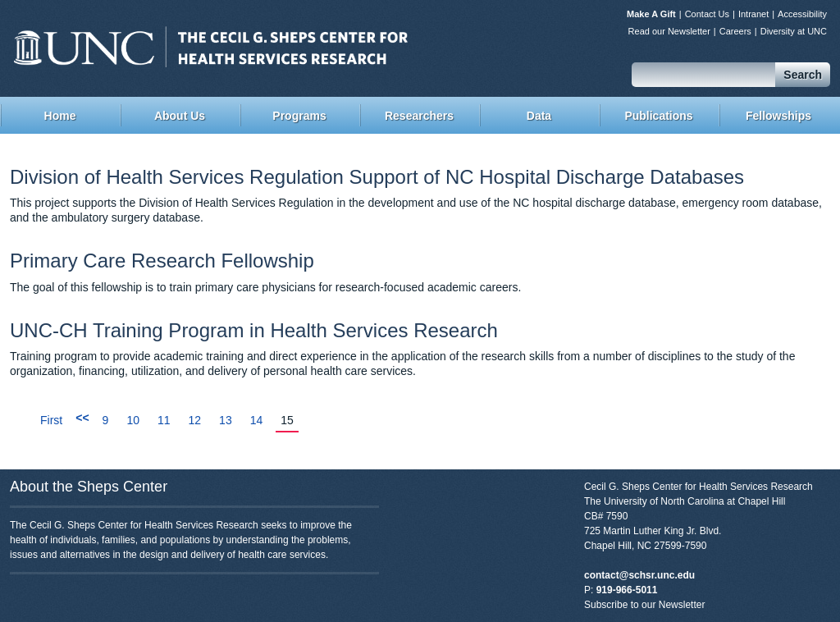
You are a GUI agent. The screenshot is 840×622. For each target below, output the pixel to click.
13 (226, 420)
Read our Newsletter (669, 31)
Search (803, 75)
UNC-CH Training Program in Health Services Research (254, 330)
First (51, 420)
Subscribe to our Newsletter (644, 605)
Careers (735, 31)
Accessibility (802, 14)
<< (82, 418)
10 (133, 420)
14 (257, 420)
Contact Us (707, 14)
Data (539, 116)
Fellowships (778, 116)
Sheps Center (211, 47)
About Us (180, 116)
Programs (299, 116)
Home (60, 116)
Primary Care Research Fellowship (162, 261)
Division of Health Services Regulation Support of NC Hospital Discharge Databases (377, 177)
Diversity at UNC (794, 31)
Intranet (753, 14)
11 (164, 420)
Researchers (419, 116)
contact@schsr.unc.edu (639, 575)
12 (195, 420)
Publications (658, 116)
